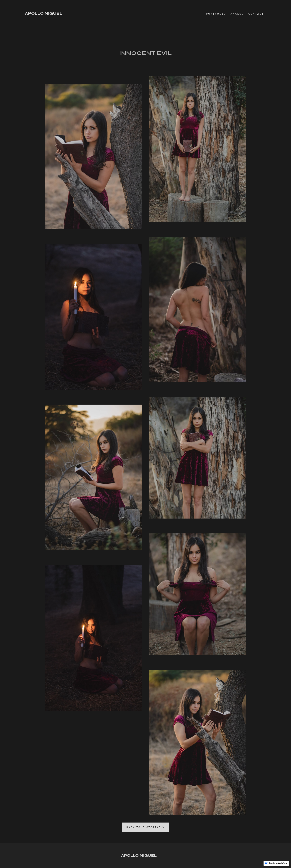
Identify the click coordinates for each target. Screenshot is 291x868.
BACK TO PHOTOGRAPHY (145, 827)
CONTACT (256, 13)
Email (7, 864)
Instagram (10, 853)
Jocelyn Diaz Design (274, 860)
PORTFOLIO (216, 13)
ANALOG (237, 13)
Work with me (12, 859)
